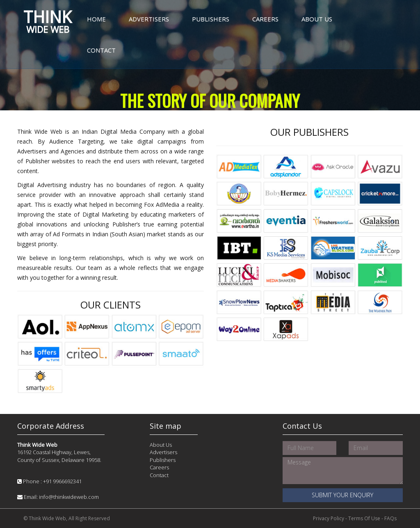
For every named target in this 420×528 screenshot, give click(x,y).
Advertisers (149, 19)
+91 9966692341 (62, 481)
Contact (101, 50)
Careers (265, 19)
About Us (317, 19)
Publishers (211, 19)
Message (343, 471)
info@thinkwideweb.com (69, 497)
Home (96, 19)
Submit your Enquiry (342, 495)
